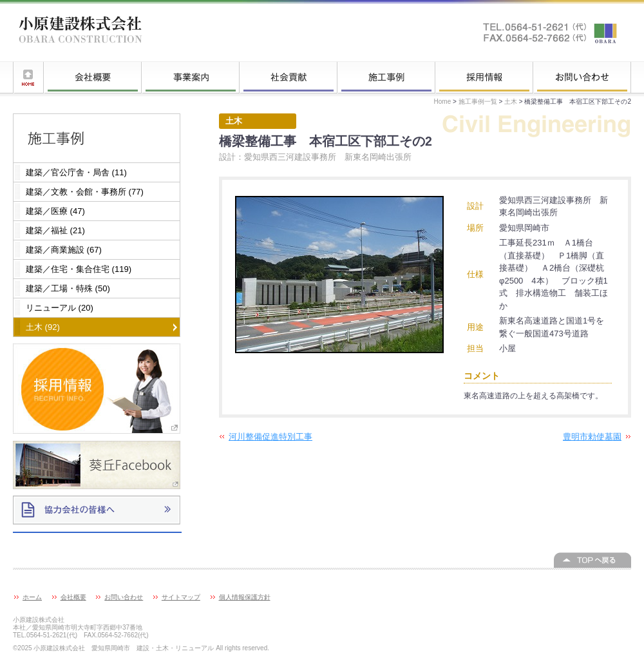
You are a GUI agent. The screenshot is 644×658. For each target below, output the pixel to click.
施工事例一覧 (386, 77)
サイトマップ (181, 597)
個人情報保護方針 (245, 597)
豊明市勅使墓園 (592, 437)
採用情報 (484, 77)
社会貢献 (289, 77)
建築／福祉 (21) (55, 230)
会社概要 (93, 77)
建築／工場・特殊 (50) (68, 288)
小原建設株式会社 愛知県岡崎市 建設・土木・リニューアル (80, 32)
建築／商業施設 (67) (64, 250)
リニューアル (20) (60, 308)
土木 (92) (43, 327)
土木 (511, 102)
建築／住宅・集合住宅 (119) (79, 269)
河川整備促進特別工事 (270, 437)
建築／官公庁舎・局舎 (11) (76, 172)
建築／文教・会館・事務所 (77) (85, 192)
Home (443, 102)
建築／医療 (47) (55, 211)
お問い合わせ (582, 77)
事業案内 (191, 77)
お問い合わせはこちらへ (551, 32)
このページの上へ (592, 560)
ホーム (28, 77)
